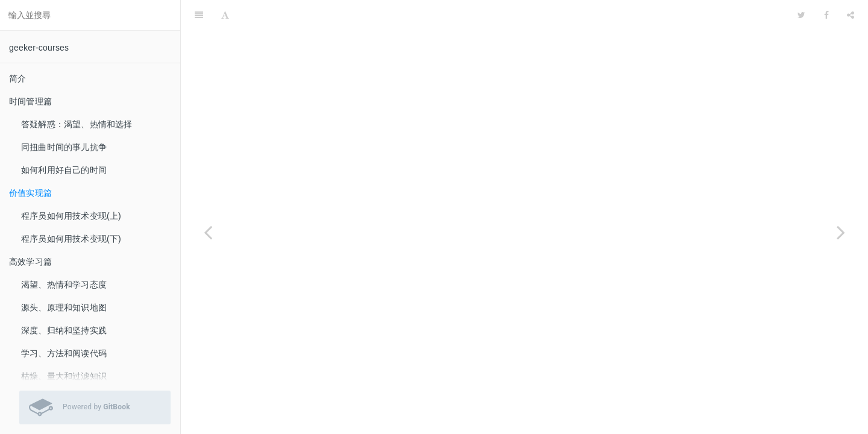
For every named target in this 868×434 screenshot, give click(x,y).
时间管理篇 (30, 101)
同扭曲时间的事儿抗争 (64, 147)
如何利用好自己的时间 (64, 170)
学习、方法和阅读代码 (64, 353)
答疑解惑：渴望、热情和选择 (77, 124)
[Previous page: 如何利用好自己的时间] (208, 232)
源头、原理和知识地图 (64, 307)
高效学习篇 (30, 262)
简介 (17, 78)
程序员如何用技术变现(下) (71, 239)
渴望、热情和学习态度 (64, 285)
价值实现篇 (30, 193)
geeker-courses (39, 48)
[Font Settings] (225, 15)
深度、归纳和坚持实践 (64, 330)
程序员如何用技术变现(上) (71, 216)
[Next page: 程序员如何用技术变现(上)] (841, 232)
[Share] (851, 15)
